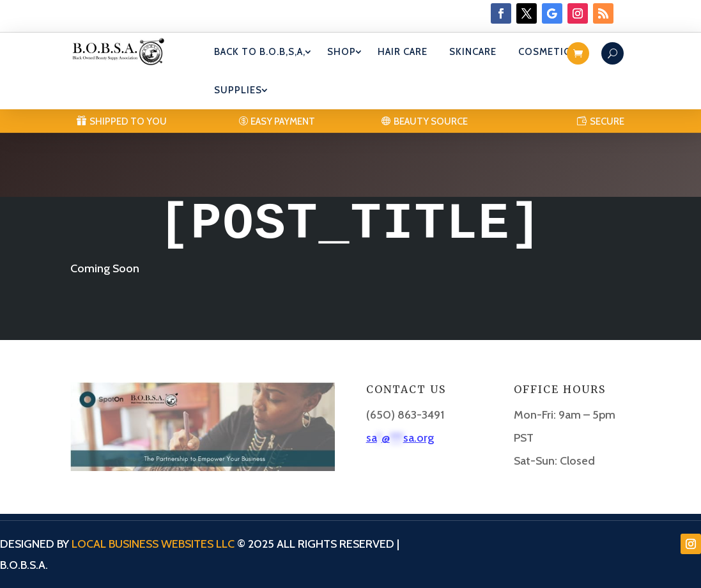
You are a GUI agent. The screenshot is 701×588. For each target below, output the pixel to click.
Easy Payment (283, 121)
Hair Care (403, 52)
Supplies (238, 90)
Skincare (473, 52)
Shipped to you (128, 121)
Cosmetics (547, 52)
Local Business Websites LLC (153, 544)
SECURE (607, 121)
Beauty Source (431, 121)
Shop (342, 52)
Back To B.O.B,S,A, (260, 52)
